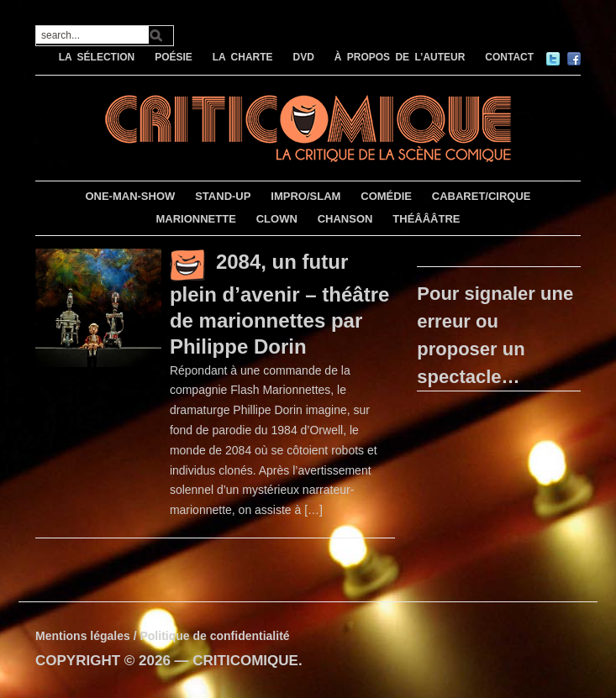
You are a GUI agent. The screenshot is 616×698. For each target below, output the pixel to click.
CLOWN (277, 219)
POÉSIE (174, 57)
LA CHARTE (243, 57)
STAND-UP (223, 196)
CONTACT (509, 57)
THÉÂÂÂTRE (426, 219)
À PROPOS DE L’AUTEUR (400, 57)
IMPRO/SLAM (305, 196)
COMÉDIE (386, 196)
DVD (304, 57)
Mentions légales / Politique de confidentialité (163, 636)
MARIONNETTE (195, 219)
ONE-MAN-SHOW (130, 196)
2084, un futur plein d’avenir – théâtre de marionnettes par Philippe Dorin (279, 304)
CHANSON (345, 219)
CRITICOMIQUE (245, 661)
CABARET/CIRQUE (482, 196)
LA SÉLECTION (97, 57)
